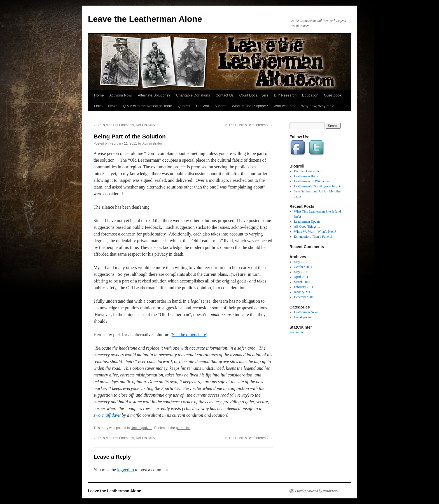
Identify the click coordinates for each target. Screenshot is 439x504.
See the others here (189, 335)
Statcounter (297, 332)
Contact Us (225, 95)
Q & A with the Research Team (148, 106)
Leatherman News (306, 312)
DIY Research (285, 95)
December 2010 (305, 297)
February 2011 (304, 287)
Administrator (152, 143)
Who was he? (285, 106)
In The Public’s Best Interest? (249, 125)
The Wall (203, 106)
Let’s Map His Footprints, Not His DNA (124, 125)
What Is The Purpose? (250, 106)
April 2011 (301, 277)
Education (310, 95)
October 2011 (303, 267)
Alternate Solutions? (154, 95)
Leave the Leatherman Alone (145, 19)
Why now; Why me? (317, 106)
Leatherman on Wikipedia (311, 181)
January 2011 (303, 292)
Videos (221, 106)
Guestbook (333, 95)
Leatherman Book (306, 176)
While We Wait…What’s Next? (315, 232)
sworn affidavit (107, 415)
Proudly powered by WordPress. (317, 491)
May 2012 (301, 262)
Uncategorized (142, 428)
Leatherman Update (307, 222)
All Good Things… (307, 227)
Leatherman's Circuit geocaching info (319, 186)
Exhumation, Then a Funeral (313, 237)
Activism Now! (121, 95)
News (113, 106)
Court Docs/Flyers (254, 95)
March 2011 (302, 282)
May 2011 (301, 272)
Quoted (184, 106)
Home (99, 95)
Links (98, 106)
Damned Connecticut (308, 171)
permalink (183, 428)
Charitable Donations (193, 95)
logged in (125, 470)
